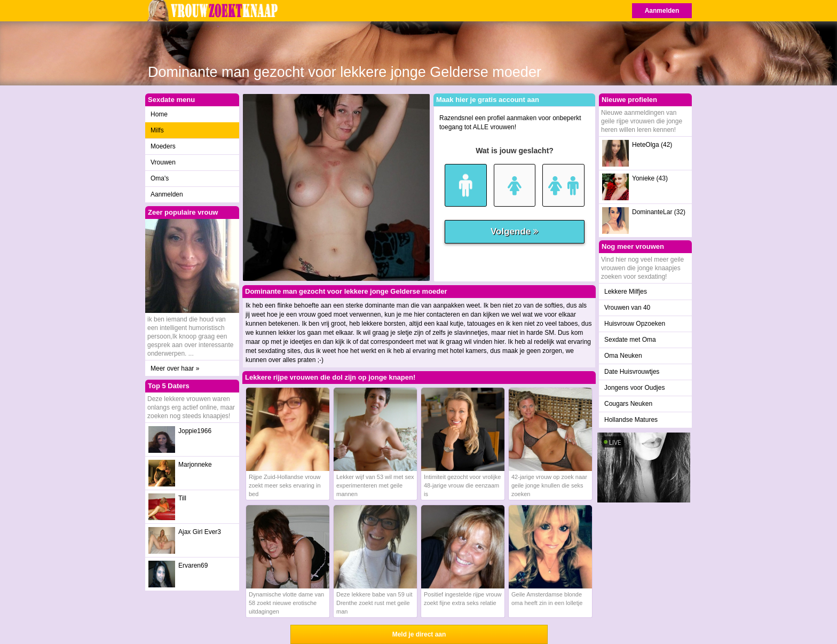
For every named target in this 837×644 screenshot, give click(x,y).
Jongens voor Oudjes (634, 388)
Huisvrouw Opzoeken (635, 324)
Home (159, 114)
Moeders (163, 146)
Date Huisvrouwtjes (632, 372)
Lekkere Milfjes (626, 292)
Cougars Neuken (628, 404)
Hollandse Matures (631, 420)
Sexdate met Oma (630, 340)
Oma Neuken (623, 356)
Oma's (160, 178)
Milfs (157, 130)
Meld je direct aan (419, 634)
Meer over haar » (175, 368)
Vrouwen (163, 162)
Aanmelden (662, 11)
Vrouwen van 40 (627, 308)
